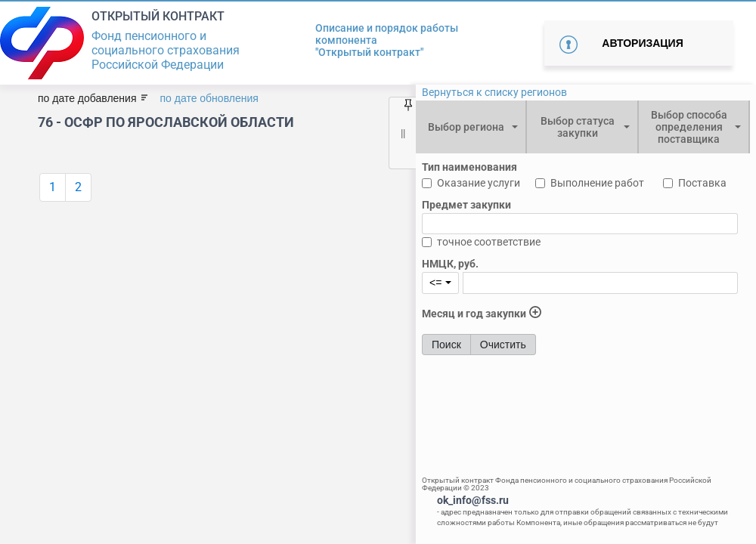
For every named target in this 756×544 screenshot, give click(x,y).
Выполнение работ (597, 183)
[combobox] (471, 127)
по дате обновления (209, 98)
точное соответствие (489, 242)
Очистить (503, 345)
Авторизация (642, 43)
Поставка (702, 183)
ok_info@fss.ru (473, 500)
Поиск (446, 345)
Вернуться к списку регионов (494, 92)
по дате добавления (87, 98)
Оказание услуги (479, 183)
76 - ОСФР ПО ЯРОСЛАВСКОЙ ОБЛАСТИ (166, 122)
